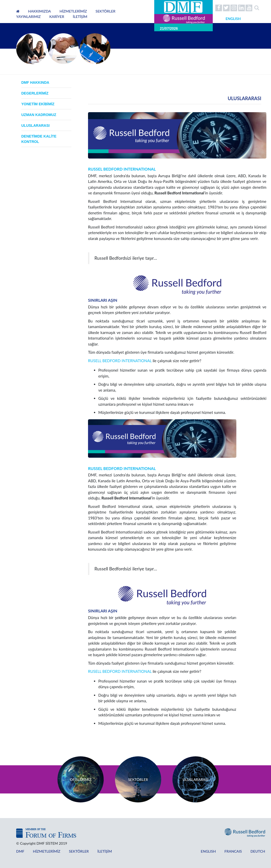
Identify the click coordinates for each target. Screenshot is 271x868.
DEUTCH (247, 851)
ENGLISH (197, 851)
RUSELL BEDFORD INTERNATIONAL (120, 361)
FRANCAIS (225, 851)
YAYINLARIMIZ (28, 17)
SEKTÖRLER (105, 11)
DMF (20, 851)
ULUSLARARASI (35, 126)
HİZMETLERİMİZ (73, 11)
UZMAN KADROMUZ (39, 115)
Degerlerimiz (35, 93)
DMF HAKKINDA (35, 82)
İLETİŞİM (80, 17)
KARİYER (57, 17)
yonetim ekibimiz (38, 104)
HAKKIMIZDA (40, 11)
